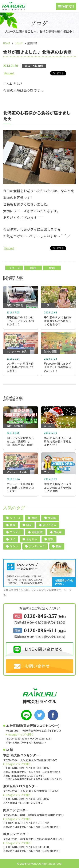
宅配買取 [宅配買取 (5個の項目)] (37, 532)
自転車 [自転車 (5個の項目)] (58, 532)
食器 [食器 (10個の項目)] (12, 525)
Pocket (9, 73)
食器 (52, 268)
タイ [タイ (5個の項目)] (12, 539)
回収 (33, 268)
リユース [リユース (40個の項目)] (15, 518)
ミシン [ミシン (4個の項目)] (14, 546)
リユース (14, 268)
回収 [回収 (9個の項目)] (29, 525)
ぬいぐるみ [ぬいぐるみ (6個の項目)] (49, 525)
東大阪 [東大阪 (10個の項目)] (52, 518)
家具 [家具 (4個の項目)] (51, 539)
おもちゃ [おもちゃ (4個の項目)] (32, 539)
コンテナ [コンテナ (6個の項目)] (15, 532)
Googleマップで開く (21, 734)
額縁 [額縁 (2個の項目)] (59, 546)
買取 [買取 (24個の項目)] (34, 518)
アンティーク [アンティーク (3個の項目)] (37, 546)
